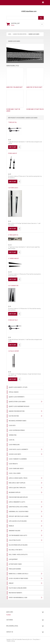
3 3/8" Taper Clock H (13, 188)
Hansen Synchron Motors (20, 34)
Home (10, 34)
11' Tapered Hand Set (14, 258)
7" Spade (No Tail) (12, 122)
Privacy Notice (36, 639)
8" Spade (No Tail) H (13, 320)
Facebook (8, 615)
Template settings (11, 641)
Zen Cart (30, 639)
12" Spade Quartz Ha (13, 235)
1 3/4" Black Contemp (13, 351)
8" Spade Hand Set (13, 153)
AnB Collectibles (18, 639)
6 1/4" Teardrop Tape (13, 286)
